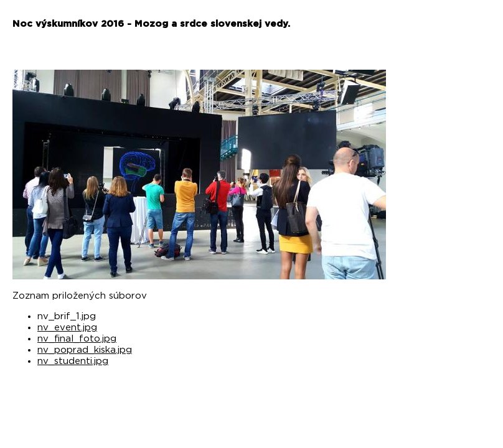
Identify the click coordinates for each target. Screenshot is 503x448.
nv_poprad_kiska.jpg (85, 350)
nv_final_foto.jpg (77, 339)
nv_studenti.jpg (73, 361)
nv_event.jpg (67, 328)
